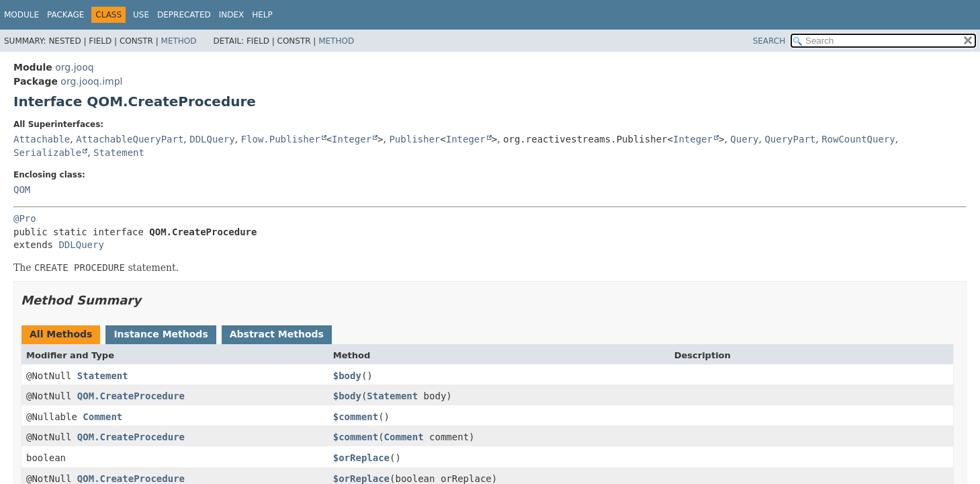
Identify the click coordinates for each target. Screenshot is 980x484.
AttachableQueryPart (130, 139)
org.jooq (74, 67)
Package (65, 15)
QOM (22, 190)
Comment (102, 417)
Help (262, 15)
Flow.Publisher (281, 139)
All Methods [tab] (61, 334)
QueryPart (790, 139)
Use (141, 15)
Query (744, 139)
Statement (119, 153)
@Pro (25, 218)
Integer (352, 139)
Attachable (42, 139)
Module (21, 15)
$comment (356, 417)
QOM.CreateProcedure (131, 396)
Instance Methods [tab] (161, 334)
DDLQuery (212, 139)
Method (179, 41)
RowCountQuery (858, 139)
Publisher (414, 139)
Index (232, 15)
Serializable (47, 153)
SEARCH (769, 41)
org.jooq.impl (91, 81)
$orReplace (361, 458)
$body (347, 376)
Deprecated (184, 15)
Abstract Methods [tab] (277, 334)
